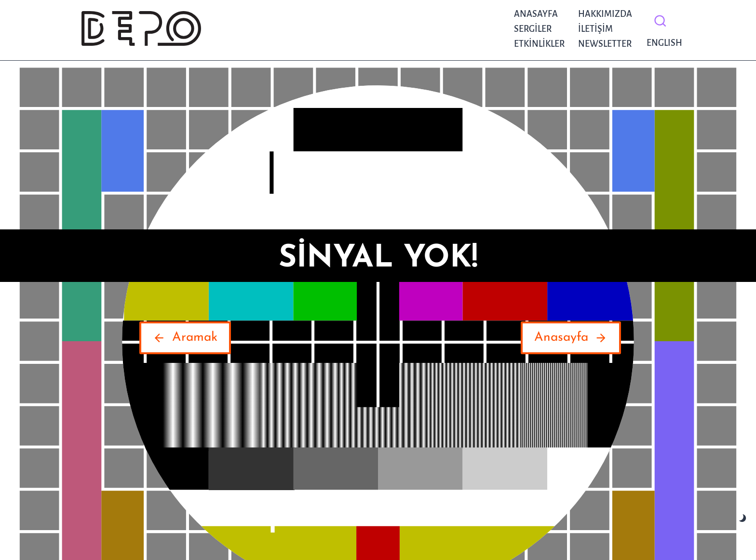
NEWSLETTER (605, 44)
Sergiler (533, 29)
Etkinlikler (539, 44)
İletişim (595, 29)
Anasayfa (536, 14)
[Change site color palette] (743, 518)
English (662, 43)
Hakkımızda (605, 14)
